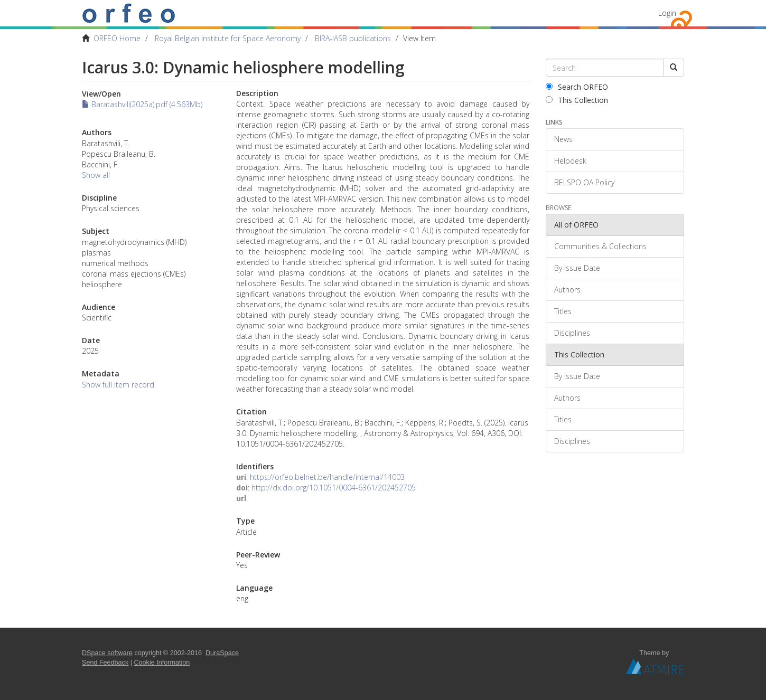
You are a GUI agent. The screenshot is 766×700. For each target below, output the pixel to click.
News (563, 139)
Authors (567, 290)
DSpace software (107, 653)
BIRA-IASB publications (353, 38)
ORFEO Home (117, 38)
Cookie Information (162, 663)
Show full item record (118, 385)
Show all (96, 175)
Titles (563, 311)
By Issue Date (577, 268)
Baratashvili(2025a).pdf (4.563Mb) (142, 104)
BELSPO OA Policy (584, 182)
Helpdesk (570, 161)
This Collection (577, 100)
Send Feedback (105, 663)
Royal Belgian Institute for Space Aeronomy (228, 38)
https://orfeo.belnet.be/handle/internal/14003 (327, 477)
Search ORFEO (577, 87)
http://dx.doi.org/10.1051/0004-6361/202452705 (334, 488)
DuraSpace (222, 653)
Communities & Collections (600, 246)
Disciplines (572, 333)
